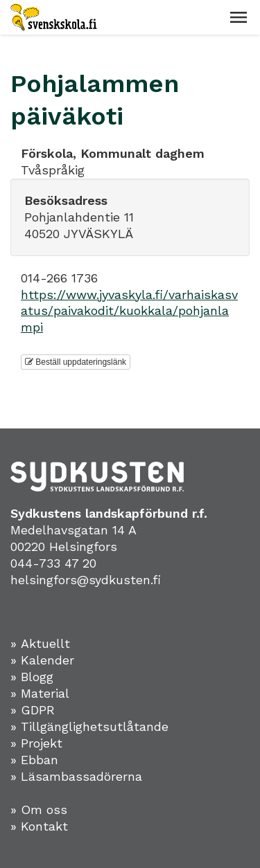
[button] (239, 17)
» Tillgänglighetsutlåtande (89, 726)
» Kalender (42, 660)
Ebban (40, 760)
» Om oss (39, 810)
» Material (40, 693)
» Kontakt (39, 826)
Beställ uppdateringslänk (76, 362)
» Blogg (32, 677)
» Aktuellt (40, 643)
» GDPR (33, 710)
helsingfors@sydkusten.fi (86, 580)
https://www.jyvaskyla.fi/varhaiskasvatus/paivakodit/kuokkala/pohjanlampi (129, 311)
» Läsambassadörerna (76, 776)
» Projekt (36, 743)
